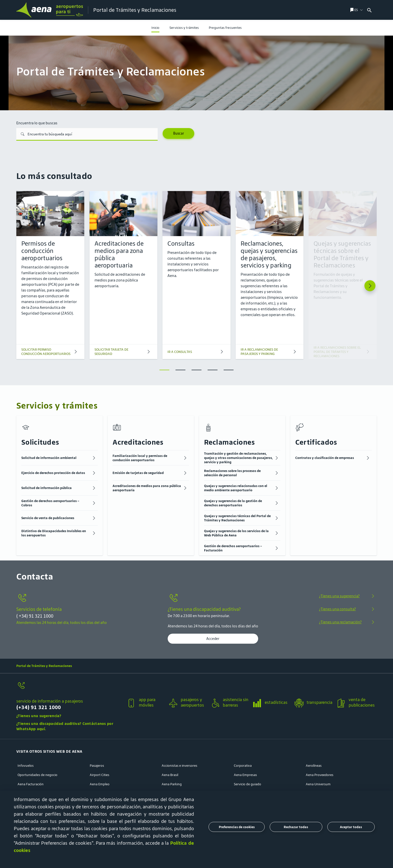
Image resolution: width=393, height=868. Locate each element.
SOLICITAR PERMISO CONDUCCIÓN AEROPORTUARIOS (46, 352)
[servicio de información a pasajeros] (69, 688)
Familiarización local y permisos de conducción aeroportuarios (140, 458)
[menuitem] (156, 28)
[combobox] (379, 10)
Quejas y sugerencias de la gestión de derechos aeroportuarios (233, 503)
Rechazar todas (296, 827)
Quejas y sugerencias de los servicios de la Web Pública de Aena (236, 533)
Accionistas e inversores (179, 766)
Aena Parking (172, 784)
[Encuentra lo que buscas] (87, 134)
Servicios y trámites (184, 28)
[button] (69, 700)
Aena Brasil (170, 775)
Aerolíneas (314, 766)
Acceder (213, 639)
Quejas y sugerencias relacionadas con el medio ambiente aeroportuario (236, 488)
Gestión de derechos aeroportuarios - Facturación (233, 548)
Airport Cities (100, 775)
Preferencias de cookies (237, 827)
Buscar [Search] (179, 133)
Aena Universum (318, 784)
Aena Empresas (245, 775)
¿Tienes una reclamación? (340, 622)
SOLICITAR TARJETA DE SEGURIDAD (111, 352)
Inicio (156, 28)
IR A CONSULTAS (180, 352)
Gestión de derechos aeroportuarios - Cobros (50, 503)
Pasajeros (97, 766)
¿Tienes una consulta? (337, 609)
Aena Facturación (31, 784)
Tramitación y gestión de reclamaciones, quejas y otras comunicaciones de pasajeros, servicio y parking (238, 458)
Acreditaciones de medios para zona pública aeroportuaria (147, 488)
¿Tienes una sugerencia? (339, 596)
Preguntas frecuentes (225, 28)
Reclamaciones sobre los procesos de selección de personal (232, 473)
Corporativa (243, 766)
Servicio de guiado (248, 784)
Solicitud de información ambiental (49, 458)
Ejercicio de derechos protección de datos (53, 473)
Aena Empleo (100, 784)
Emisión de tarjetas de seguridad (138, 473)
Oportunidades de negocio (37, 775)
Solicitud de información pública (46, 488)
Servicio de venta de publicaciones (48, 518)
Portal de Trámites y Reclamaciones (44, 666)
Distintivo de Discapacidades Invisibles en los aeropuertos (54, 533)
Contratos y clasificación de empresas (325, 458)
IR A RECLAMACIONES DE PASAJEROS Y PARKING (259, 352)
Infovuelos (26, 766)
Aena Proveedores (320, 775)
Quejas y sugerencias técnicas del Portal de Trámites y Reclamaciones (237, 518)
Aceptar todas (351, 827)
